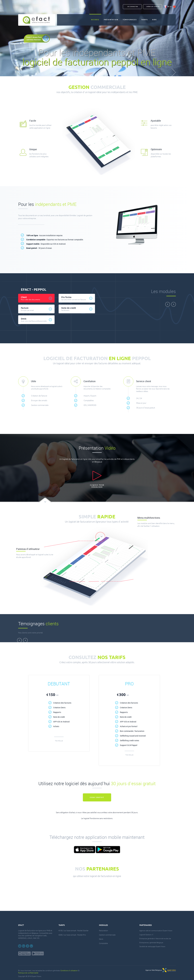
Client (38, 298)
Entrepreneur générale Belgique (151, 943)
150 (52, 695)
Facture (38, 309)
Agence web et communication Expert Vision (156, 931)
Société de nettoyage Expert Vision (152, 947)
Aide (155, 20)
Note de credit (78, 309)
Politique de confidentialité (28, 973)
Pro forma (78, 298)
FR (168, 7)
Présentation (111, 20)
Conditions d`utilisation (69, 971)
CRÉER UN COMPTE (153, 7)
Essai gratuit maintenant (97, 799)
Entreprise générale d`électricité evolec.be (155, 939)
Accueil (95, 20)
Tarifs (144, 20)
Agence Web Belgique (161, 970)
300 (123, 695)
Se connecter (133, 7)
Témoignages (130, 20)
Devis (38, 320)
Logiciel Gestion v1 (146, 935)
